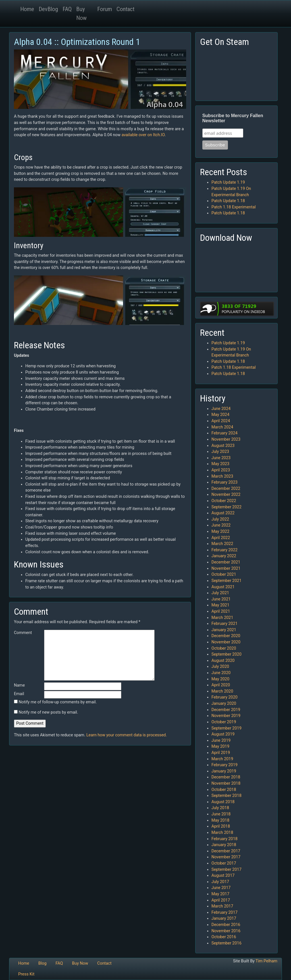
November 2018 (226, 783)
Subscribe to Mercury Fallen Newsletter (233, 118)
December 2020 (226, 636)
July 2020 (220, 667)
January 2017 (224, 918)
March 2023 (222, 476)
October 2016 (224, 937)
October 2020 (224, 648)
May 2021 (220, 605)
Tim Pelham (266, 961)
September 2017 (226, 870)
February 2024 (225, 433)
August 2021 (223, 587)
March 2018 (222, 833)
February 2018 (225, 839)
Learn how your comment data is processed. (127, 735)
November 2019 (226, 716)
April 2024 (221, 421)
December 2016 (226, 925)
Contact (125, 9)
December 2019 (226, 710)
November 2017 (226, 857)
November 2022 (226, 495)
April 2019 (221, 753)
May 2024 (220, 415)
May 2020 (220, 679)
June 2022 (221, 525)
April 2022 (221, 538)
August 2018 (223, 802)
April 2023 (221, 470)
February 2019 (225, 765)
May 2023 (220, 464)
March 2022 (222, 544)
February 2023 (225, 482)
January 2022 (224, 556)
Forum (105, 9)
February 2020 (225, 697)
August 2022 (223, 513)
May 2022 (220, 532)
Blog (42, 963)
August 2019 (223, 734)
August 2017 (223, 876)
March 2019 (222, 759)
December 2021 (226, 562)
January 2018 (224, 845)
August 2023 (223, 446)
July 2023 (220, 452)
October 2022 (224, 501)
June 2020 (221, 673)
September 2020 (226, 654)
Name (19, 685)
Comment (23, 633)
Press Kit (26, 974)
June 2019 (221, 740)
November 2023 (226, 439)
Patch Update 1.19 (228, 182)
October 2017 (224, 863)
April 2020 (221, 685)
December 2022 (226, 489)
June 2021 (221, 599)
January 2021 (224, 630)
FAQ (67, 9)
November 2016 (226, 931)
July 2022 (220, 519)
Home (27, 9)
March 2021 (222, 618)
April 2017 (221, 900)
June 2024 (221, 409)
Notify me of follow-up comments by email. (58, 702)
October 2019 (224, 722)
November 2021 (226, 568)
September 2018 (226, 796)
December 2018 (226, 777)
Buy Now (81, 14)
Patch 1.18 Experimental (234, 207)
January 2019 (224, 771)
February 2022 (225, 550)
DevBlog (48, 9)
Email (19, 694)
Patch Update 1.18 (228, 201)
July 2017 (220, 882)
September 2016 (226, 943)
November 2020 (226, 642)
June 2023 (221, 458)
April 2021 (221, 611)
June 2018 (221, 814)
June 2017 (221, 888)
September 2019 (226, 728)
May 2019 (220, 746)
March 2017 (222, 906)
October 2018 (224, 790)
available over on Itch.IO (143, 135)
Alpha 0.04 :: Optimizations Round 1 (77, 42)
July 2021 (220, 593)
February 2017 (225, 912)
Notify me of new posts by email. (48, 712)
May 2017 (220, 894)
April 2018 (221, 826)
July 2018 (220, 808)
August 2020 (223, 661)
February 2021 (225, 624)
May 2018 (220, 820)
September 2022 (226, 507)
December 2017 (226, 851)
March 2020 (222, 691)
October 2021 (224, 574)
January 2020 (224, 704)
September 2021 (226, 581)
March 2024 (222, 427)
